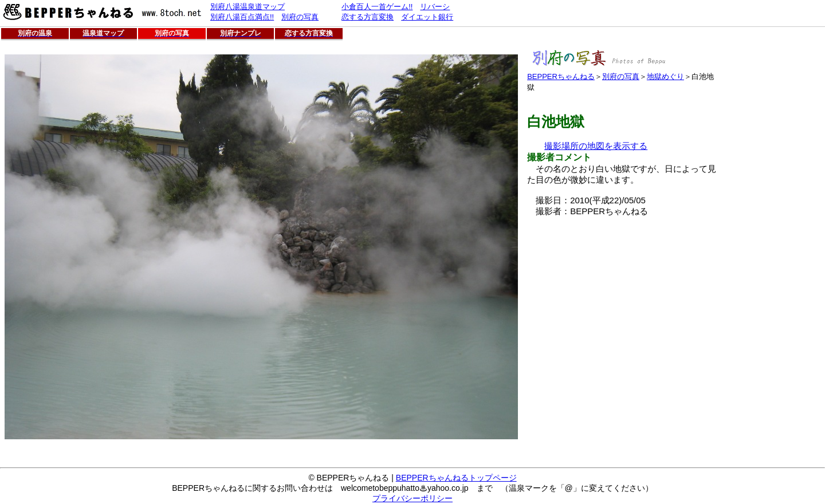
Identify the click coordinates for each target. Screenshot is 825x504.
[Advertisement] (623, 297)
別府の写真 (621, 76)
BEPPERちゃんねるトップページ (456, 478)
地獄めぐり (665, 76)
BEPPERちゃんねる (561, 76)
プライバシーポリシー (412, 498)
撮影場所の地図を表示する (596, 146)
